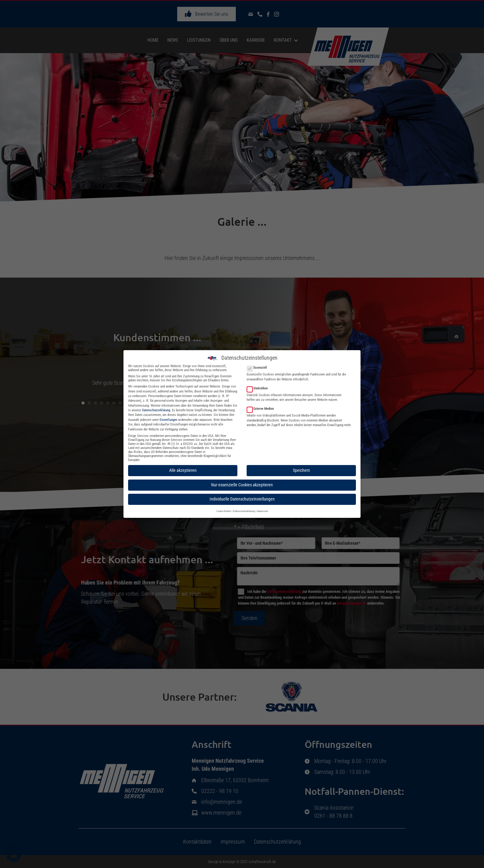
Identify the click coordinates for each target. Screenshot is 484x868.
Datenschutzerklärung (156, 405)
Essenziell (259, 363)
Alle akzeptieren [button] (183, 466)
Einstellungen (168, 415)
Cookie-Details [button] (224, 506)
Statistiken (259, 383)
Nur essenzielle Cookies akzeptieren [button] (242, 480)
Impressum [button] (262, 506)
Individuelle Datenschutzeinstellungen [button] (242, 494)
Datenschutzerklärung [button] (244, 506)
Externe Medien (262, 404)
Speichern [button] (301, 466)
